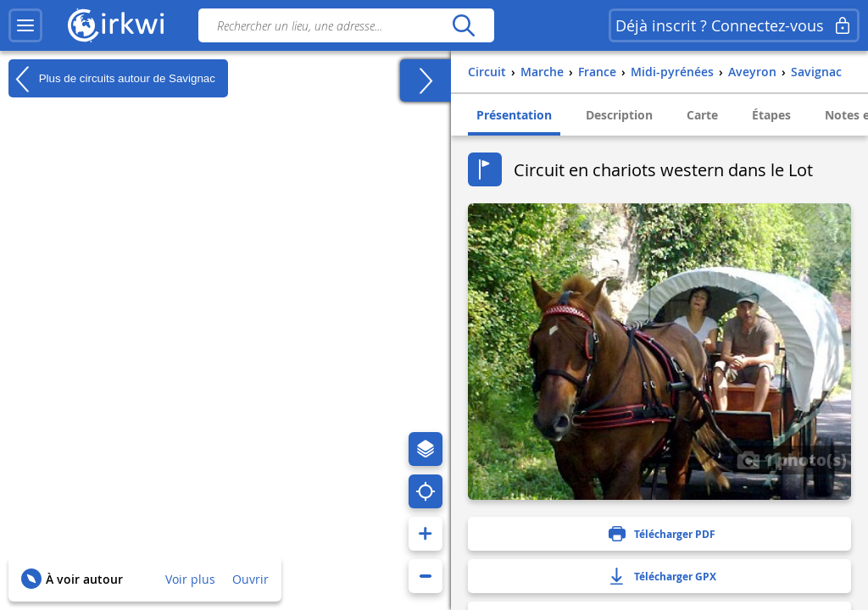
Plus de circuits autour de (112, 79)
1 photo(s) (792, 459)
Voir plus (190, 579)
